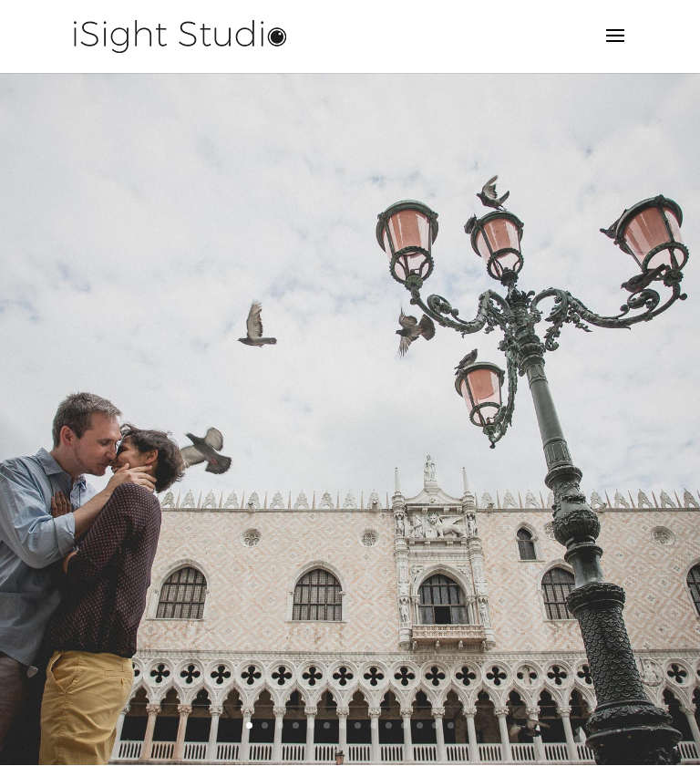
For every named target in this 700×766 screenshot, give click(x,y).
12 (420, 725)
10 (389, 725)
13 (435, 725)
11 (404, 725)
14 (451, 725)
